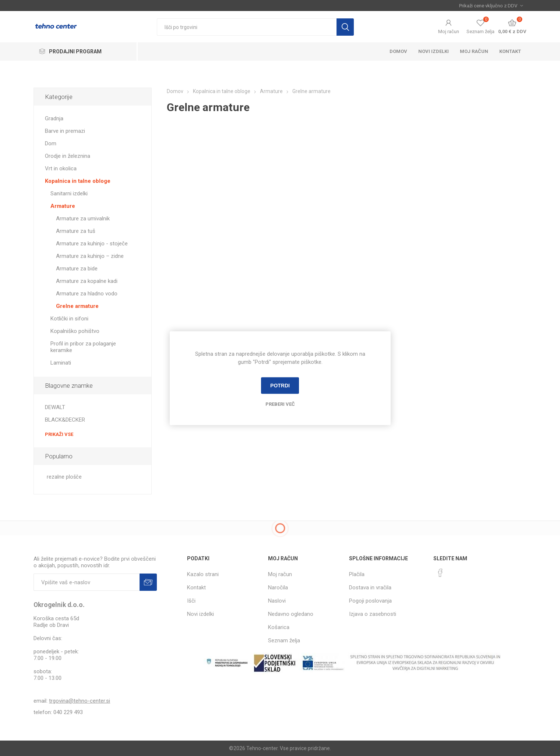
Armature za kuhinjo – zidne (90, 256)
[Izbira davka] (491, 6)
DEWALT (55, 407)
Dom (51, 143)
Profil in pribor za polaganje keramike (83, 347)
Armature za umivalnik (83, 219)
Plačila (357, 574)
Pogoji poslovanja (370, 601)
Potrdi (280, 386)
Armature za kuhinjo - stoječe (92, 244)
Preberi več (280, 404)
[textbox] (247, 27)
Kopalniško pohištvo (75, 331)
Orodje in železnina (68, 156)
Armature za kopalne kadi (87, 281)
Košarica (279, 627)
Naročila (278, 588)
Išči (345, 27)
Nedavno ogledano (291, 614)
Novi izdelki (434, 51)
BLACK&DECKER (65, 420)
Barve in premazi (65, 131)
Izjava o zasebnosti (373, 614)
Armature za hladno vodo (87, 294)
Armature (63, 206)
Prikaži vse (59, 434)
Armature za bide (77, 269)
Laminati (61, 363)
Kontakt (510, 51)
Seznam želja (284, 640)
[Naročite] (87, 582)
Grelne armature (77, 306)
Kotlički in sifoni (69, 319)
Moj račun (449, 31)
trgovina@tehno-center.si (80, 701)
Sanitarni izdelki (69, 194)
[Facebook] (440, 573)
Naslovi (277, 601)
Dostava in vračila (370, 588)
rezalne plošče (64, 477)
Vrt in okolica (61, 168)
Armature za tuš (76, 231)
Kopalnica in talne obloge (78, 181)
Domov (398, 51)
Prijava (148, 582)
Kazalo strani (203, 574)
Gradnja (54, 118)
